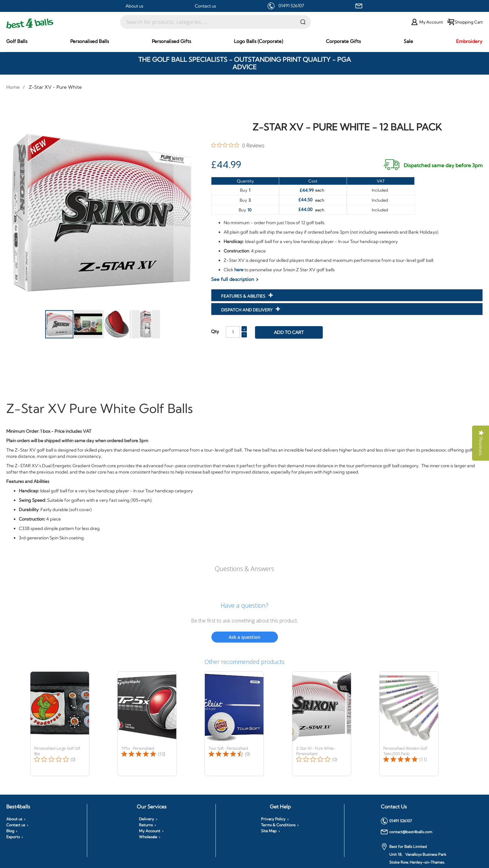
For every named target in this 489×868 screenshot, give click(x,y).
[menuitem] (17, 41)
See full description (233, 279)
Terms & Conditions (278, 825)
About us (134, 6)
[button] (19, 213)
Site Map (269, 831)
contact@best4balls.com (407, 832)
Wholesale (148, 837)
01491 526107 (291, 6)
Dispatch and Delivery (247, 310)
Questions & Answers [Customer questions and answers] (245, 569)
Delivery (146, 819)
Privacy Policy (273, 819)
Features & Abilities (244, 296)
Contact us (205, 6)
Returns (146, 825)
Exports (13, 837)
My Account (150, 831)
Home (13, 87)
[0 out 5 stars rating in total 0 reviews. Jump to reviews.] (238, 145)
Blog (10, 831)
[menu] (245, 41)
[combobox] (215, 22)
